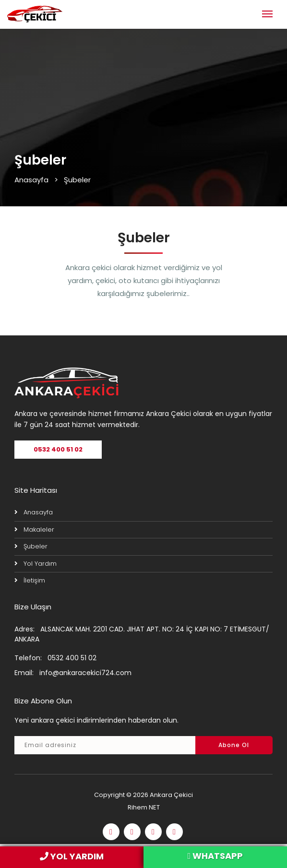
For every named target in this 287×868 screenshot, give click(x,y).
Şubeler (36, 546)
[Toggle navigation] (267, 13)
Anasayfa (31, 180)
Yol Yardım (40, 564)
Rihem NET (144, 807)
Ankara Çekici (171, 795)
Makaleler (39, 529)
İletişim (34, 580)
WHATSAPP (215, 856)
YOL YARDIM (72, 856)
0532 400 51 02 (58, 449)
